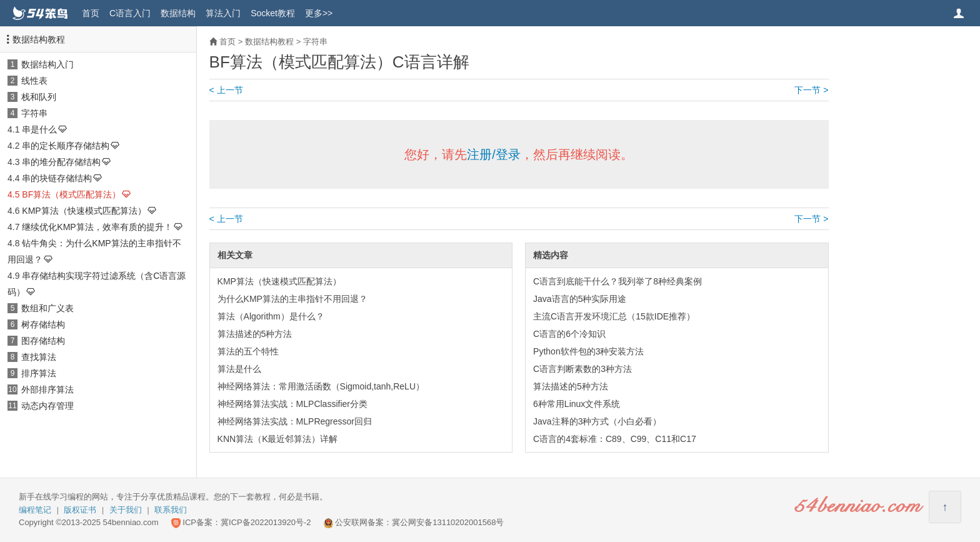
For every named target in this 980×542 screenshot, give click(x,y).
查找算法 (39, 357)
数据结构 (178, 13)
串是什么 (39, 129)
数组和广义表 (47, 308)
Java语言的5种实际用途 (580, 299)
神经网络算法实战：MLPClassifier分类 (292, 404)
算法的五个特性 (248, 351)
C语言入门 (130, 13)
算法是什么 (239, 369)
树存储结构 (43, 324)
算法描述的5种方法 (255, 334)
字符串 (34, 113)
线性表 (34, 81)
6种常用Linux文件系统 (577, 404)
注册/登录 (494, 154)
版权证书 (80, 510)
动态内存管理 (47, 406)
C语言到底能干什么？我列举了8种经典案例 (617, 281)
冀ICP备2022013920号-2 (266, 522)
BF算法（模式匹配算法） (71, 194)
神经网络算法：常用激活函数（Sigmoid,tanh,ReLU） (321, 386)
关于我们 (126, 510)
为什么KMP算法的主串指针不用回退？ (292, 299)
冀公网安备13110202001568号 (448, 522)
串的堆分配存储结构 (61, 162)
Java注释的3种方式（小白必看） (597, 421)
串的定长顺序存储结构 (66, 146)
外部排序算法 (47, 389)
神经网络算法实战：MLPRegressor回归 (295, 421)
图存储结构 (43, 341)
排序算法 (39, 373)
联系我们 (171, 510)
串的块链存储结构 (57, 178)
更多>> (319, 13)
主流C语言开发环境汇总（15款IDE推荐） (614, 316)
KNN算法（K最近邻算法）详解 (278, 439)
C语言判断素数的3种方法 (582, 369)
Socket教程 (273, 13)
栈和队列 (39, 97)
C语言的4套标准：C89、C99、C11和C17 (615, 439)
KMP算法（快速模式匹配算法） (84, 211)
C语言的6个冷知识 (569, 334)
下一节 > (811, 90)
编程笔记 (35, 510)
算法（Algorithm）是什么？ (271, 316)
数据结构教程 (39, 39)
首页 (91, 13)
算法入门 (223, 13)
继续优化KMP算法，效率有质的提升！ (97, 227)
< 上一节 (226, 90)
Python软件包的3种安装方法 (588, 351)
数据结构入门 (47, 64)
